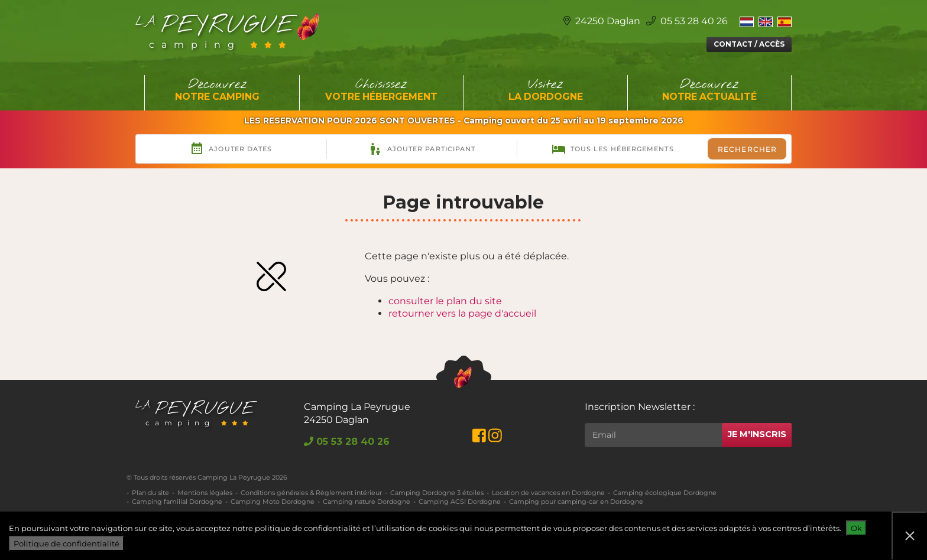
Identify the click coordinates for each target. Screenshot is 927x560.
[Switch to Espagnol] (785, 21)
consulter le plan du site (445, 301)
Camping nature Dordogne (367, 502)
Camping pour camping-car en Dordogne (576, 502)
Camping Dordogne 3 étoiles (437, 493)
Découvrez (218, 90)
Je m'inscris (757, 434)
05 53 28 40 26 (687, 21)
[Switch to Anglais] (766, 21)
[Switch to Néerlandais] (747, 21)
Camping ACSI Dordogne (460, 502)
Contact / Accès (749, 44)
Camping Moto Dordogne (273, 502)
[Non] (909, 536)
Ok (856, 528)
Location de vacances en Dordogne (548, 493)
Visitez (546, 90)
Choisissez (382, 90)
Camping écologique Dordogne (665, 493)
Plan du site (150, 493)
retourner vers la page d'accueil (462, 313)
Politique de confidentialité (67, 543)
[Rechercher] (653, 435)
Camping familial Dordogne (177, 502)
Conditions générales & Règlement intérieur (311, 493)
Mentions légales (205, 493)
